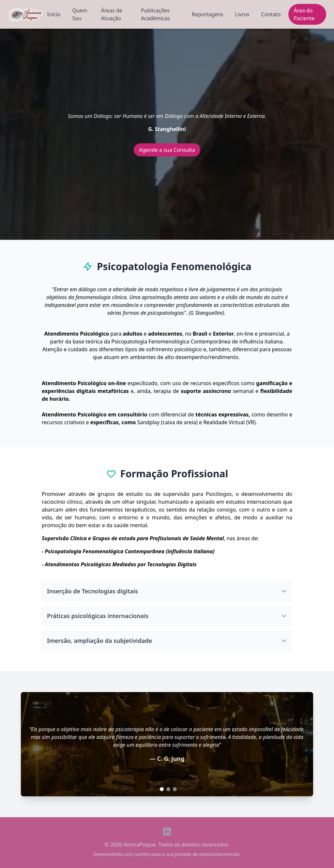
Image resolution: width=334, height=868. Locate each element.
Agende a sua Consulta (167, 150)
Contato (271, 14)
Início (54, 14)
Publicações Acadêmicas (155, 14)
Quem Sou (80, 14)
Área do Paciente (304, 14)
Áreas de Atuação (112, 14)
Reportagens (207, 14)
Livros (242, 14)
